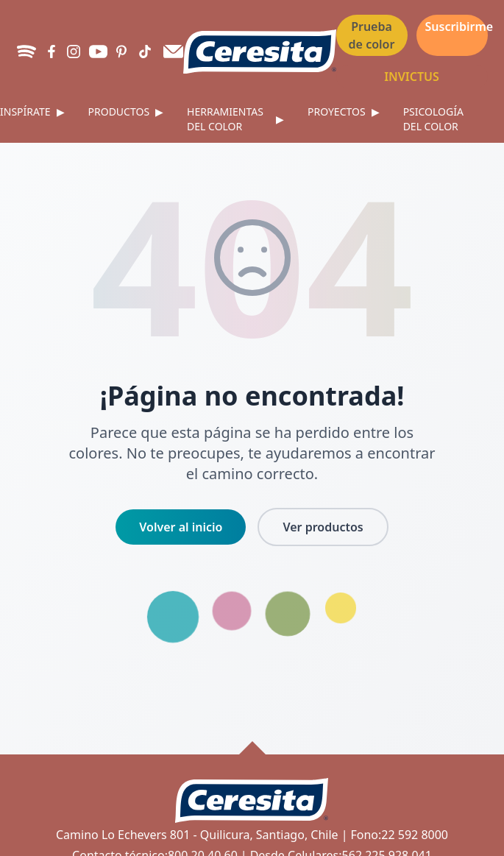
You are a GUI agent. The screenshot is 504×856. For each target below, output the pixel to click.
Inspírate (32, 112)
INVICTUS (412, 77)
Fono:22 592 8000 (399, 835)
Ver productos (323, 527)
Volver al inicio (181, 527)
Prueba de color (372, 35)
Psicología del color (433, 119)
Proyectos (344, 112)
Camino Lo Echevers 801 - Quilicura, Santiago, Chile (197, 835)
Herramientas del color (235, 119)
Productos (126, 112)
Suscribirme (457, 26)
